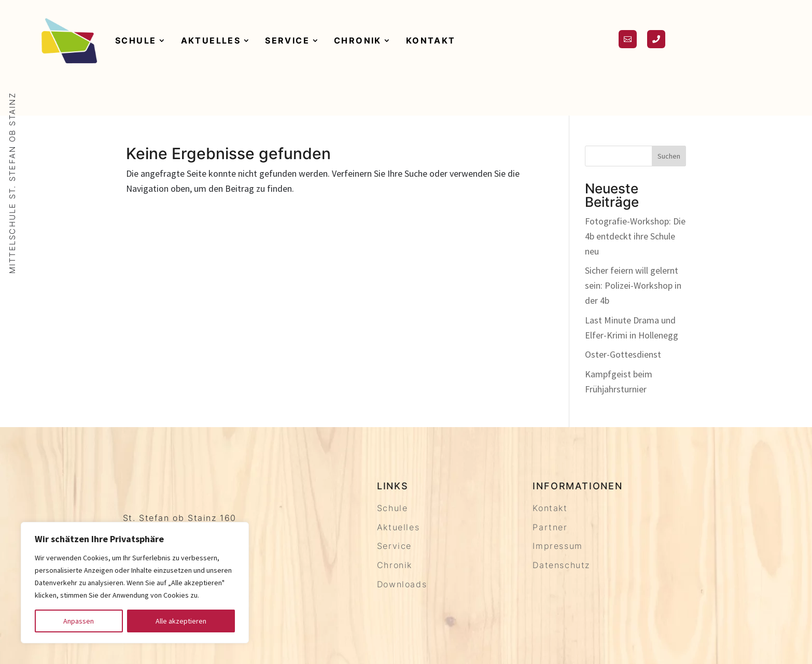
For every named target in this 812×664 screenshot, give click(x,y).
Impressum (557, 546)
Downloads (402, 584)
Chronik (358, 40)
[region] (135, 583)
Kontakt (431, 40)
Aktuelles (211, 40)
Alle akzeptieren (181, 621)
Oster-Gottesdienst (623, 354)
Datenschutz (561, 565)
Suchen (669, 156)
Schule (136, 40)
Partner (550, 527)
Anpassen (79, 621)
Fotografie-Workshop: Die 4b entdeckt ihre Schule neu (635, 236)
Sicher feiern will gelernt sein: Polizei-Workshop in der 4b (633, 285)
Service (287, 40)
